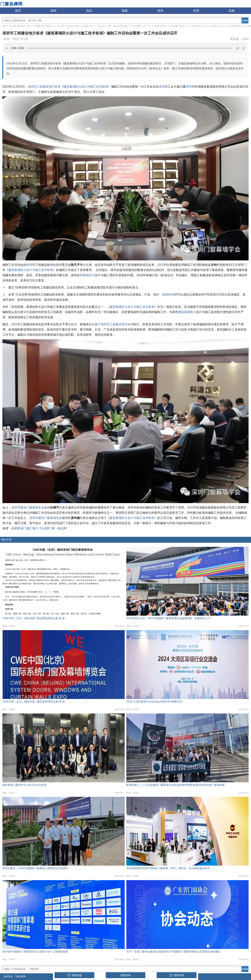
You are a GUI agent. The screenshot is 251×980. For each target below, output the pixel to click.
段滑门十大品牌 (169, 26)
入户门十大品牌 (150, 26)
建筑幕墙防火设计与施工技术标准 (86, 87)
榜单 (160, 11)
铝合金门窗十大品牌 (77, 26)
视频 (125, 11)
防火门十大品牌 (226, 26)
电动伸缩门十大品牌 (53, 26)
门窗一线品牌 (113, 26)
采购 (232, 11)
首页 (18, 11)
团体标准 (168, 295)
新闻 (53, 11)
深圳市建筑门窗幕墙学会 (28, 507)
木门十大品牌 (97, 26)
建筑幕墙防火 (86, 275)
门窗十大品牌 (9, 26)
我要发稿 (126, 975)
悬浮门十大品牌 (207, 26)
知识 (89, 11)
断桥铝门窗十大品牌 (29, 26)
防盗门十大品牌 (131, 26)
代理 (196, 11)
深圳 (162, 87)
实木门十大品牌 (188, 26)
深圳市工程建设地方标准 (44, 87)
